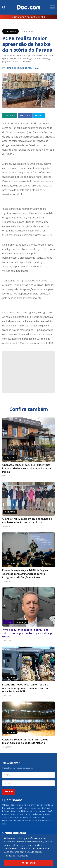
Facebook (25, 116)
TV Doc (8, 622)
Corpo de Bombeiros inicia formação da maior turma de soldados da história (25, 741)
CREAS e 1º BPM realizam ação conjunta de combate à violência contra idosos (27, 520)
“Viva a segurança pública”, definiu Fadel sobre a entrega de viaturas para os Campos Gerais (28, 633)
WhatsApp (10, 116)
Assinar (9, 792)
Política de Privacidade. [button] (17, 856)
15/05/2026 (7, 747)
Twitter (39, 116)
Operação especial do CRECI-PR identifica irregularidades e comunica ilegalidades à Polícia (27, 468)
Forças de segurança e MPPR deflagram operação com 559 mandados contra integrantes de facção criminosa (25, 574)
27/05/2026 (7, 641)
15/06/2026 (7, 581)
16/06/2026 (7, 476)
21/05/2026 (7, 696)
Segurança (10, 31)
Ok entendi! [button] (28, 863)
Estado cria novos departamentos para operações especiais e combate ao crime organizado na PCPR (26, 688)
